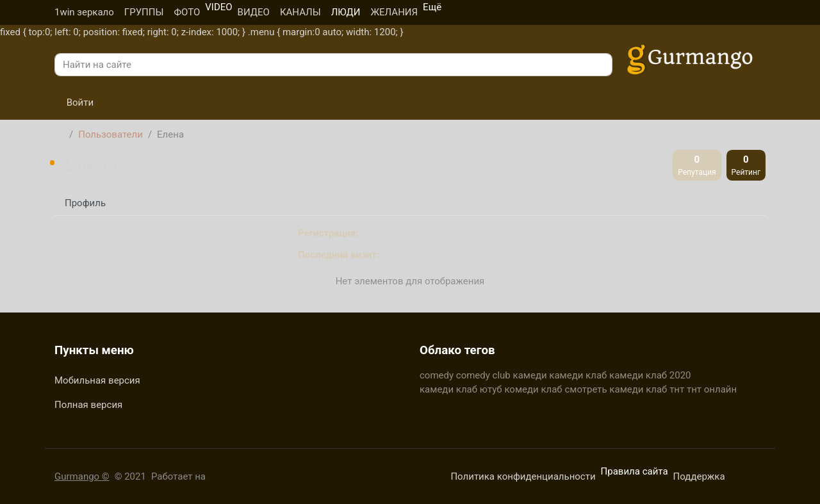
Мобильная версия (97, 380)
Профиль (85, 203)
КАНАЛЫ (300, 12)
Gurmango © (82, 476)
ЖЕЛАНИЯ (394, 12)
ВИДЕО (254, 12)
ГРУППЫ (144, 12)
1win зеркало (84, 12)
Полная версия (88, 405)
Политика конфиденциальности (523, 476)
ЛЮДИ (346, 12)
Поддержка (699, 476)
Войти (74, 102)
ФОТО (187, 12)
